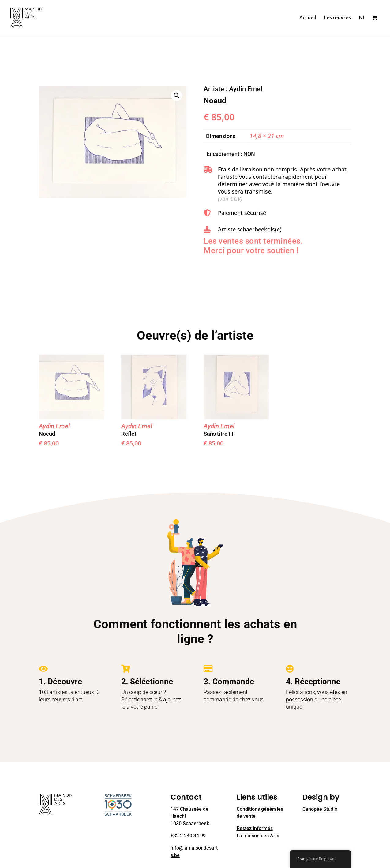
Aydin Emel (246, 89)
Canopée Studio (320, 809)
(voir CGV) (230, 199)
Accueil (308, 18)
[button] (177, 96)
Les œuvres (337, 18)
